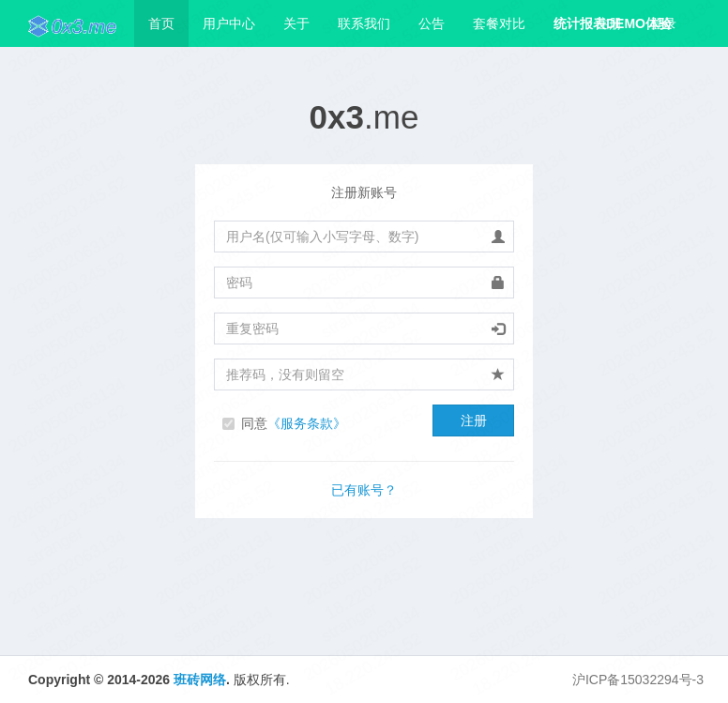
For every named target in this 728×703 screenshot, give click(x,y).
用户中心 (229, 23)
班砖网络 (200, 680)
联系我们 (364, 23)
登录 (663, 23)
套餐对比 (499, 23)
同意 (294, 423)
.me (364, 117)
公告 (432, 23)
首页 (161, 23)
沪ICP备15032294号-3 (638, 680)
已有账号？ (364, 490)
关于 (296, 23)
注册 (609, 23)
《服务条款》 (307, 423)
